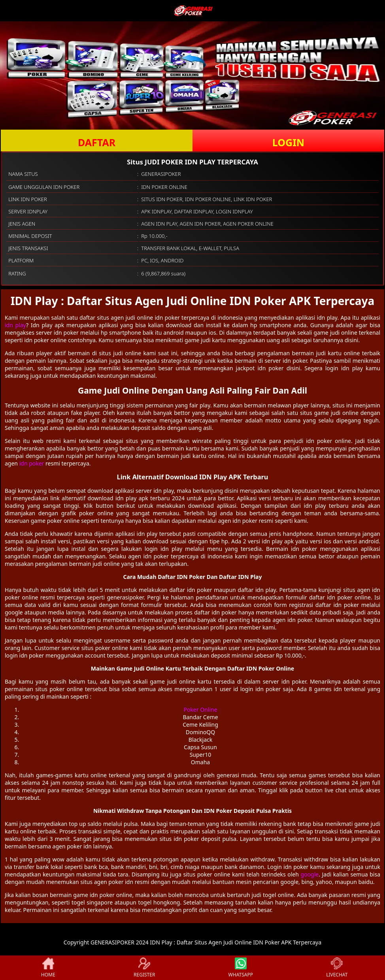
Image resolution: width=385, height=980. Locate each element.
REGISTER (144, 968)
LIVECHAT (337, 968)
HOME (48, 968)
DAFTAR (97, 142)
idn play (15, 325)
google (310, 874)
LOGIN (288, 142)
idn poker (32, 463)
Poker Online (200, 710)
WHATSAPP (241, 968)
